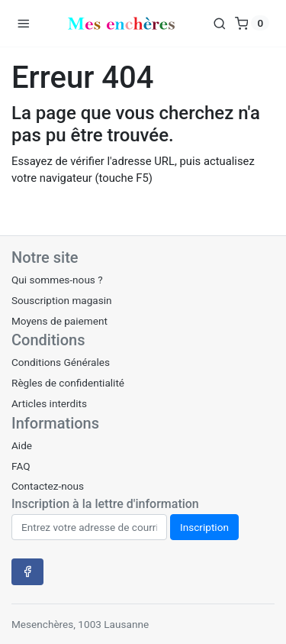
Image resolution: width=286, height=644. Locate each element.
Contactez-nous (48, 486)
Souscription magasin (62, 300)
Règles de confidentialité (68, 383)
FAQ (21, 466)
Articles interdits (49, 403)
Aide (22, 445)
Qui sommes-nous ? (57, 280)
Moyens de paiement (59, 321)
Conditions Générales (61, 362)
